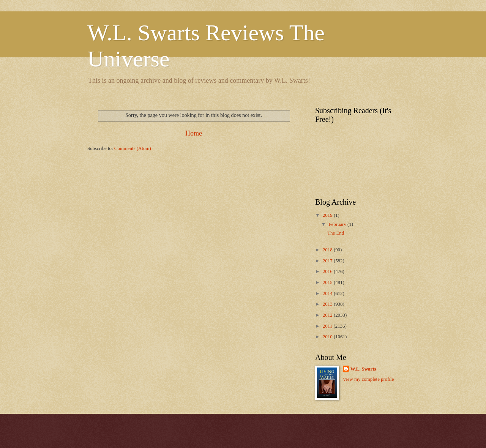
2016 (328, 271)
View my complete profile (368, 379)
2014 (328, 293)
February (338, 224)
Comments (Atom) (133, 148)
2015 (328, 282)
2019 (328, 215)
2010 (328, 337)
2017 (328, 261)
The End (336, 233)
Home (194, 133)
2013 (328, 304)
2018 (328, 250)
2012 (328, 315)
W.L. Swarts (363, 369)
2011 (328, 326)
